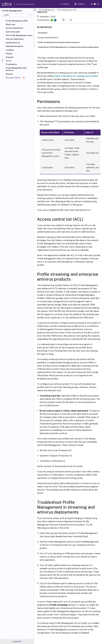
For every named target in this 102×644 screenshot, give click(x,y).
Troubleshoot (11, 64)
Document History (15, 78)
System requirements (14, 28)
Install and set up (13, 43)
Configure (10, 50)
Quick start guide (13, 32)
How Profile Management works (19, 35)
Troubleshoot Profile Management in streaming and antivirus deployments (70, 47)
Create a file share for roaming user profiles (76, 76)
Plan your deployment (15, 39)
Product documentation (22, 4)
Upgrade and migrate (14, 46)
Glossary (9, 74)
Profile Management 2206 (17, 21)
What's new (10, 24)
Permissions (44, 33)
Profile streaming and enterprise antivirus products (60, 42)
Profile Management (47, 10)
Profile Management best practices (16, 69)
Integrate (10, 57)
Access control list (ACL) (49, 37)
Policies (9, 54)
